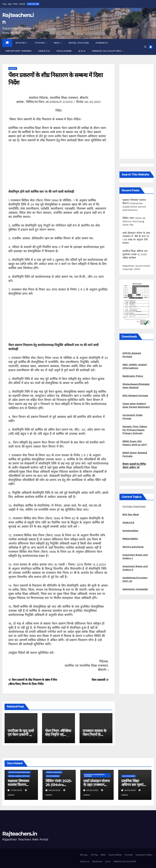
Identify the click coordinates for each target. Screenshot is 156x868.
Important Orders (19, 51)
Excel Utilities (79, 43)
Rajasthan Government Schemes (95, 775)
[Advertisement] (58, 168)
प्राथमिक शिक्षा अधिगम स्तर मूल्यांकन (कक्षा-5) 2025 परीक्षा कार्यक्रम (135, 254)
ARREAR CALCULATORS (107, 51)
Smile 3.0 (44, 51)
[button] (145, 47)
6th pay (21, 43)
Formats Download (134, 506)
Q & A (82, 51)
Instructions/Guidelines (19, 772)
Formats (102, 43)
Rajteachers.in (20, 834)
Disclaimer (64, 51)
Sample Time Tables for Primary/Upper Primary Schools (135, 430)
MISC (57, 43)
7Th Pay (40, 43)
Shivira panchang (133, 547)
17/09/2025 (17, 790)
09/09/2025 (55, 790)
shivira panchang (54, 772)
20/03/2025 (93, 790)
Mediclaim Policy (133, 376)
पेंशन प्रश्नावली (100, 680)
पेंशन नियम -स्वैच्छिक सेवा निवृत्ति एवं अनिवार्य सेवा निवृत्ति (58, 735)
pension (13, 68)
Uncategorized (53, 776)
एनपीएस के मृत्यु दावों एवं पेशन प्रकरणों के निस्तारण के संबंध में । (21, 735)
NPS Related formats (135, 396)
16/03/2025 (130, 790)
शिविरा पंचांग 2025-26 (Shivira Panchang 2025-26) (134, 221)
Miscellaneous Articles (19, 776)
